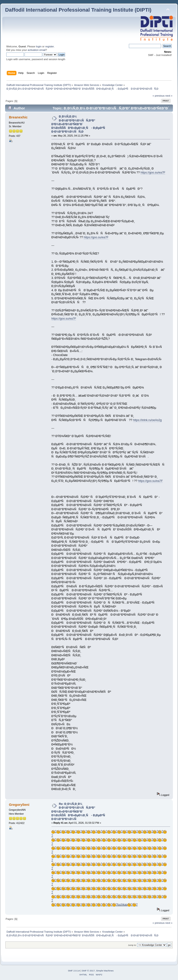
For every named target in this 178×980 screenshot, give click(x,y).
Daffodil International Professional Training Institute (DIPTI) (78, 10)
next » (169, 96)
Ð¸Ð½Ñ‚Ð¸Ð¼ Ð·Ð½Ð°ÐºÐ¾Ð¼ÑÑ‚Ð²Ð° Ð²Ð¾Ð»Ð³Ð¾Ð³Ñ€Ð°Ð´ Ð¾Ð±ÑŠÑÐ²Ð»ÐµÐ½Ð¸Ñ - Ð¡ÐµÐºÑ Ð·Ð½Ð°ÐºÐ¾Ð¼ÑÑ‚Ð (79, 124)
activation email (37, 50)
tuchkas (122, 905)
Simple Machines (105, 971)
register (49, 46)
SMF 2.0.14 (74, 971)
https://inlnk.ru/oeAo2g (147, 420)
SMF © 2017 (88, 971)
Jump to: (132, 945)
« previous (159, 96)
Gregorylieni (19, 805)
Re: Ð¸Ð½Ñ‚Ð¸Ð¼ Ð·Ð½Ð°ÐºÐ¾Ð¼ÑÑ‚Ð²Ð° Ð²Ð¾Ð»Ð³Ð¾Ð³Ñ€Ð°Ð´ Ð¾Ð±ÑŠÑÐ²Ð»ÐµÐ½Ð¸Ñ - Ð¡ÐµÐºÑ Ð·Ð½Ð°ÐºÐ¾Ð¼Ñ (79, 812)
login (39, 46)
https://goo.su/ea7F (153, 173)
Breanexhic (18, 117)
